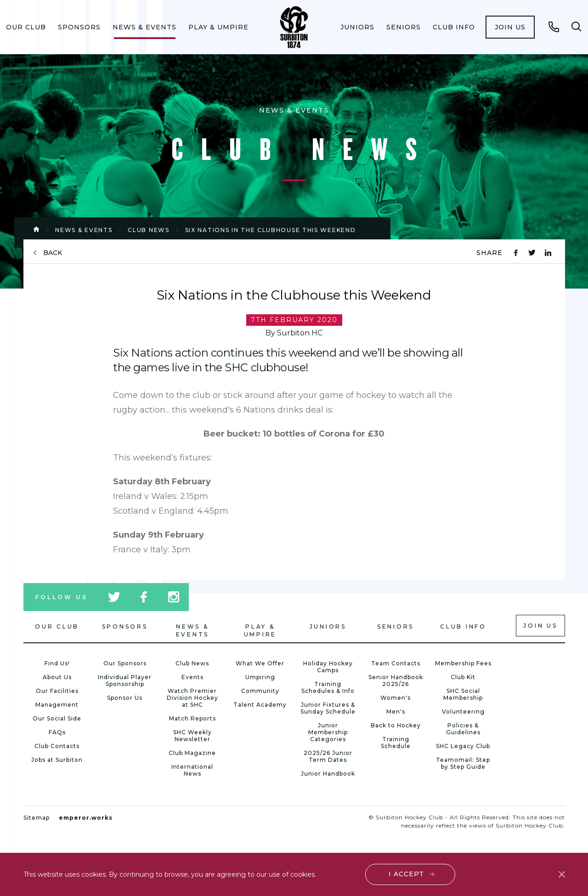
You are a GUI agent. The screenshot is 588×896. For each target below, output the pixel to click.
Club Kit (463, 677)
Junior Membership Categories (328, 732)
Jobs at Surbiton (57, 760)
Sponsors (79, 27)
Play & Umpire (218, 27)
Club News (148, 230)
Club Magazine (192, 753)
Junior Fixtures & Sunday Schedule (328, 708)
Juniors (357, 27)
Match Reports (192, 718)
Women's (396, 698)
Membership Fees (463, 663)
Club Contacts (57, 746)
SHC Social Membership (463, 694)
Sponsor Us (125, 698)
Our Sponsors (125, 663)
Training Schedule (396, 743)
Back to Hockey (396, 725)
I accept (406, 874)
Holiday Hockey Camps (328, 667)
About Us (57, 677)
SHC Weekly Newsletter (192, 736)
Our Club (26, 27)
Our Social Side (57, 718)
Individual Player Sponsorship (125, 681)
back (53, 253)
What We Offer (260, 663)
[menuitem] (26, 27)
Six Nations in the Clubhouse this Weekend (271, 230)
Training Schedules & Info (328, 687)
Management (57, 705)
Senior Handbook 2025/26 (396, 681)
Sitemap (37, 818)
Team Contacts (396, 663)
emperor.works (86, 818)
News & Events (144, 27)
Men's (396, 712)
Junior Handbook (328, 774)
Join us (510, 27)
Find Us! (57, 663)
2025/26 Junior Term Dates (328, 756)
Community (260, 691)
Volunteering (463, 712)
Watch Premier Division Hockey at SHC (192, 698)
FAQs (57, 732)
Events (192, 677)
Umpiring (260, 677)
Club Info (454, 27)
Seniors (404, 27)
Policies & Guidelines (463, 729)
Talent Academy (260, 705)
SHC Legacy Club (463, 746)
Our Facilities (57, 691)
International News (192, 770)
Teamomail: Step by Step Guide (463, 763)
